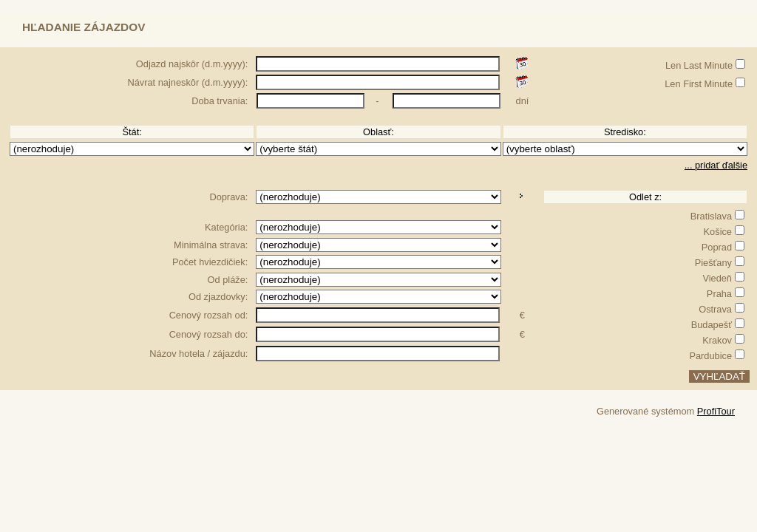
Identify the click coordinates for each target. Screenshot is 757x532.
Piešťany (713, 263)
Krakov (717, 340)
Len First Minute (699, 84)
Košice (718, 232)
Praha (719, 294)
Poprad (717, 247)
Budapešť (712, 325)
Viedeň (717, 278)
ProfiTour (716, 411)
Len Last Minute (699, 65)
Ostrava (715, 309)
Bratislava (711, 216)
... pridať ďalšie (716, 165)
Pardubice (710, 356)
